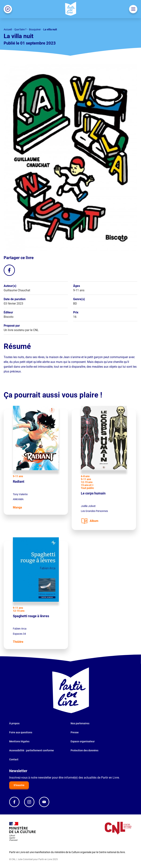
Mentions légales (19, 741)
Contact (14, 759)
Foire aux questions (21, 732)
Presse (75, 732)
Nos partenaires (80, 723)
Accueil (8, 29)
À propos (14, 723)
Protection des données (84, 750)
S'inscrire (19, 785)
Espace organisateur (83, 741)
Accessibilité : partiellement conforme (32, 750)
